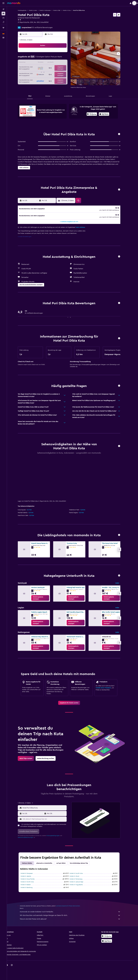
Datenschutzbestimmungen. (29, 838)
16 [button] (66, 63)
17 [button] (37, 68)
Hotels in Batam (29, 885)
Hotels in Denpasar (30, 874)
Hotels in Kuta (70, 10)
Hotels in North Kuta (31, 882)
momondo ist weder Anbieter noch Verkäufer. (73, 912)
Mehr (121, 584)
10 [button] (37, 63)
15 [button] (61, 63)
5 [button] (46, 58)
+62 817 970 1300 (27, 25)
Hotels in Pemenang (79, 880)
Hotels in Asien (36, 10)
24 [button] (37, 72)
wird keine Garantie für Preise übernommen (71, 906)
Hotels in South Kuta (79, 874)
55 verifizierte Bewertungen (46, 28)
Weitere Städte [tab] (30, 864)
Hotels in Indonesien (48, 10)
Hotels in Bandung (30, 888)
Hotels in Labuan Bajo (80, 882)
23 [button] (66, 68)
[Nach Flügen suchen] (3, 9)
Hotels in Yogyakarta (79, 885)
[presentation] (107, 114)
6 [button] (51, 58)
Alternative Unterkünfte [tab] (48, 864)
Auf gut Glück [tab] (64, 864)
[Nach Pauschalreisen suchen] (3, 22)
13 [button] (51, 63)
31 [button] (37, 77)
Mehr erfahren (84, 228)
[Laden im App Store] (107, 114)
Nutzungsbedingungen (56, 836)
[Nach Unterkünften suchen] (3, 14)
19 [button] (46, 68)
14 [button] (56, 63)
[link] (44, 599)
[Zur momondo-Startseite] (14, 3)
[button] (3, 3)
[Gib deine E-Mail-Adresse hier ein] (48, 820)
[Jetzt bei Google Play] (95, 114)
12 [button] (46, 63)
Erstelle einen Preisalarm (107, 688)
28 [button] (56, 72)
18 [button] (42, 68)
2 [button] (66, 53)
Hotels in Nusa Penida (31, 880)
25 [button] (42, 72)
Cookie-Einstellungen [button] (28, 237)
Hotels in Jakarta (29, 877)
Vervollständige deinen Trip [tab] (82, 864)
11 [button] (42, 63)
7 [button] (56, 58)
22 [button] (61, 68)
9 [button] (66, 58)
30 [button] (66, 72)
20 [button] (51, 68)
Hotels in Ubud (78, 877)
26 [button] (46, 72)
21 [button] (56, 68)
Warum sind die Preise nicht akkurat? (73, 920)
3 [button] (37, 58)
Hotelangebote (26, 10)
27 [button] (51, 72)
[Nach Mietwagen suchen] (3, 18)
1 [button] (61, 53)
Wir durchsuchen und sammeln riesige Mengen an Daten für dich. (73, 916)
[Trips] (3, 28)
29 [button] (61, 72)
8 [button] (61, 58)
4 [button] (42, 58)
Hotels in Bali (60, 10)
